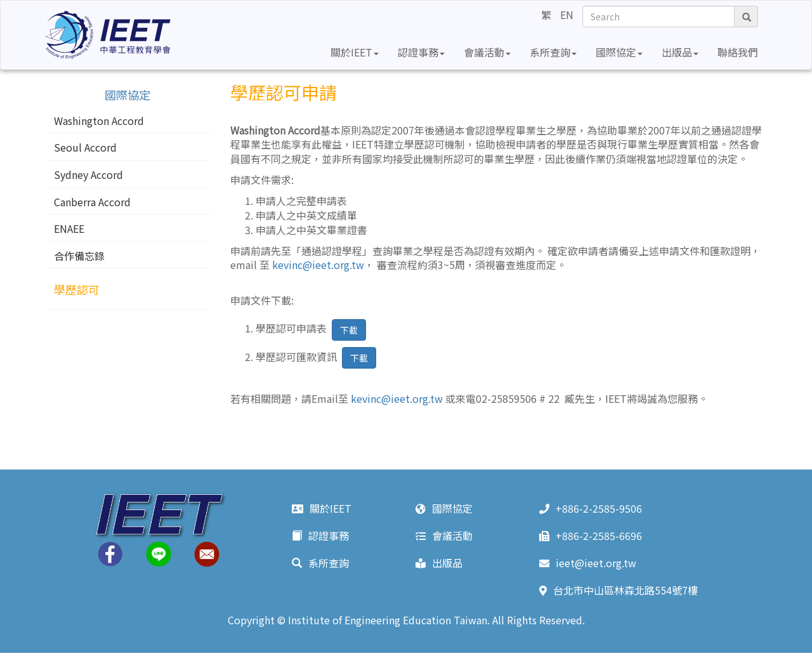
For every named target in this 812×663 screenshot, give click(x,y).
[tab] (128, 121)
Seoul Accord (85, 148)
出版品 (439, 563)
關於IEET (322, 508)
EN (567, 15)
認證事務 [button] (421, 52)
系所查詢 (320, 563)
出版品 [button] (680, 52)
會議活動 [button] (487, 52)
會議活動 (444, 535)
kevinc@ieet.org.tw (318, 265)
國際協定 (444, 508)
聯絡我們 (738, 52)
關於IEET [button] (355, 52)
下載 (349, 330)
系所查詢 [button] (553, 52)
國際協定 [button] (619, 52)
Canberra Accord (92, 202)
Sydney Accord (88, 175)
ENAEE (69, 229)
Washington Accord (99, 121)
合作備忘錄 (79, 256)
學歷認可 (77, 290)
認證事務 (320, 535)
